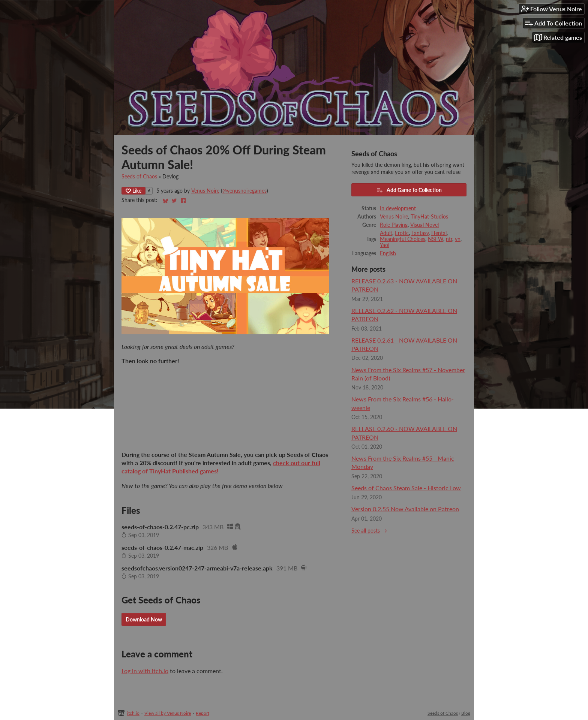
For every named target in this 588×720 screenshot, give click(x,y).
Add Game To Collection (409, 190)
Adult (386, 233)
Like (133, 191)
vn (458, 239)
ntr (449, 239)
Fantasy (420, 233)
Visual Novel (424, 225)
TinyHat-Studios (429, 217)
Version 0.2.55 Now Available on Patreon (405, 509)
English (388, 253)
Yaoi (385, 245)
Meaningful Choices (403, 239)
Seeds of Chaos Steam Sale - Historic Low (406, 488)
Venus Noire (205, 191)
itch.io (133, 713)
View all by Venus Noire (168, 713)
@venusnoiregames (244, 191)
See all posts (366, 531)
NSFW (436, 239)
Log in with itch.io (145, 671)
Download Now (144, 619)
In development (398, 208)
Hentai (439, 233)
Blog (466, 713)
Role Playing (394, 225)
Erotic (402, 233)
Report (202, 713)
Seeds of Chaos (139, 177)
